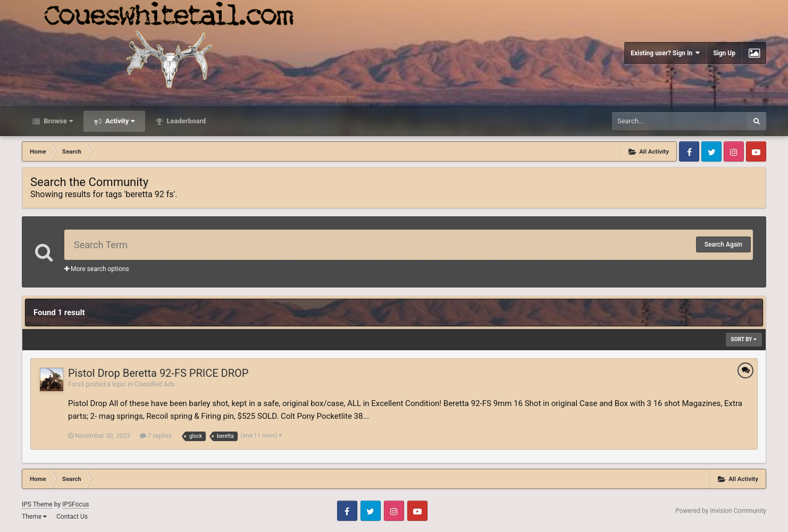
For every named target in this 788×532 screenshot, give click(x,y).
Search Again (723, 244)
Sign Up (724, 53)
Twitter (711, 151)
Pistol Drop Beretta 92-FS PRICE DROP (158, 373)
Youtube (756, 151)
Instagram (734, 151)
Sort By (744, 339)
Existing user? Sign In (665, 53)
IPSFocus (76, 504)
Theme (34, 517)
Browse (57, 121)
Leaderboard (185, 121)
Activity (119, 121)
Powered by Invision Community (721, 511)
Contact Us (72, 517)
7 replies (156, 436)
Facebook (689, 151)
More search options (97, 269)
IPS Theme (37, 504)
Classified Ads (155, 384)
